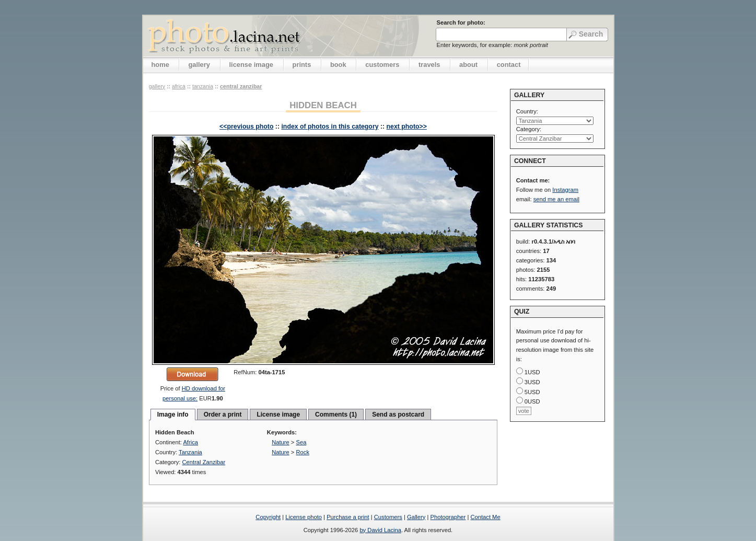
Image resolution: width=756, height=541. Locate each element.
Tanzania (203, 86)
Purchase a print (348, 517)
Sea (301, 442)
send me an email (556, 199)
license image (251, 65)
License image (278, 415)
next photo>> (407, 126)
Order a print (223, 415)
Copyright (268, 517)
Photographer (448, 517)
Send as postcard (398, 415)
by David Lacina (380, 530)
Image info (173, 415)
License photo (304, 517)
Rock (303, 452)
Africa (179, 86)
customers (382, 65)
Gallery (416, 517)
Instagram (565, 190)
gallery (199, 65)
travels (429, 65)
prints (302, 65)
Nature (281, 442)
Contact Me (485, 517)
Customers (388, 517)
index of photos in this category (330, 126)
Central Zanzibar (241, 86)
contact (509, 65)
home (160, 65)
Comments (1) (336, 415)
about (468, 65)
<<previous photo (246, 126)
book (338, 65)
